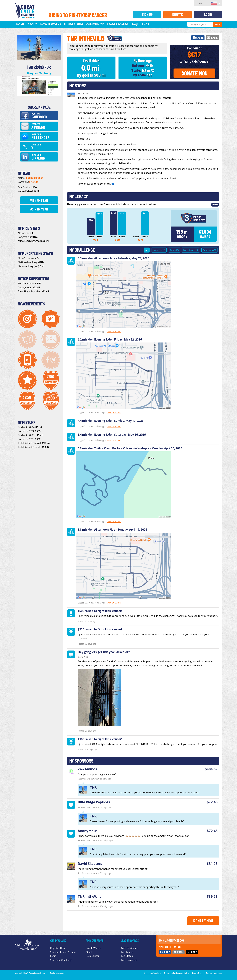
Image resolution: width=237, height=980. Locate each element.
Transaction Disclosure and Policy (176, 973)
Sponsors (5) (209, 250)
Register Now (58, 948)
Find (218, 24)
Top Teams (127, 952)
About (32, 24)
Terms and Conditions (214, 973)
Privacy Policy (197, 973)
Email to (44, 126)
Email (214, 38)
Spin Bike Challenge (61, 960)
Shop (145, 24)
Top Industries (129, 960)
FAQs (135, 24)
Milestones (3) (191, 250)
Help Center (92, 956)
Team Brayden (35, 178)
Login (208, 15)
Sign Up (147, 15)
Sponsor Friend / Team (63, 952)
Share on (44, 136)
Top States (127, 956)
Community (95, 24)
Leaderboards (118, 24)
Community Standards (152, 973)
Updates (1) (159, 250)
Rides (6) (174, 250)
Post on (44, 116)
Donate (178, 15)
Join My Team (39, 209)
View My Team (39, 201)
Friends (34, 182)
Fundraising (74, 24)
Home (20, 24)
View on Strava (114, 331)
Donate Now (194, 73)
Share (200, 38)
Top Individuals (129, 948)
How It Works (51, 24)
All (147, 250)
